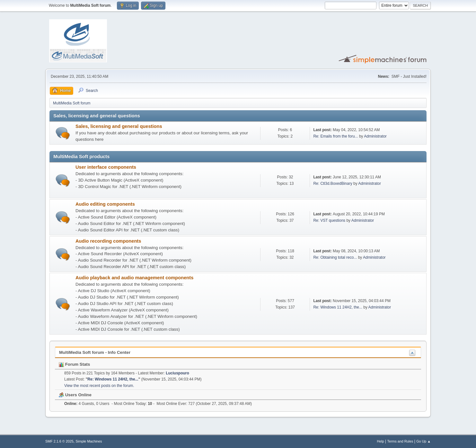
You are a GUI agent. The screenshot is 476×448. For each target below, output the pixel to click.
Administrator (375, 136)
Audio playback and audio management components (134, 278)
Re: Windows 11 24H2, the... (338, 307)
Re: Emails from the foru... (335, 136)
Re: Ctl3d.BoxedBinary (333, 184)
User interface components (106, 167)
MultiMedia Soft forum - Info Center (95, 352)
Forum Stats (74, 364)
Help (381, 441)
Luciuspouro (177, 373)
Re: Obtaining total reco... (335, 257)
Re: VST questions (329, 220)
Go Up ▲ (423, 441)
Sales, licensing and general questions (119, 126)
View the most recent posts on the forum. (99, 386)
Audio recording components (108, 241)
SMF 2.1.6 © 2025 (59, 441)
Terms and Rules (400, 441)
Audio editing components (105, 204)
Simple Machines (89, 441)
